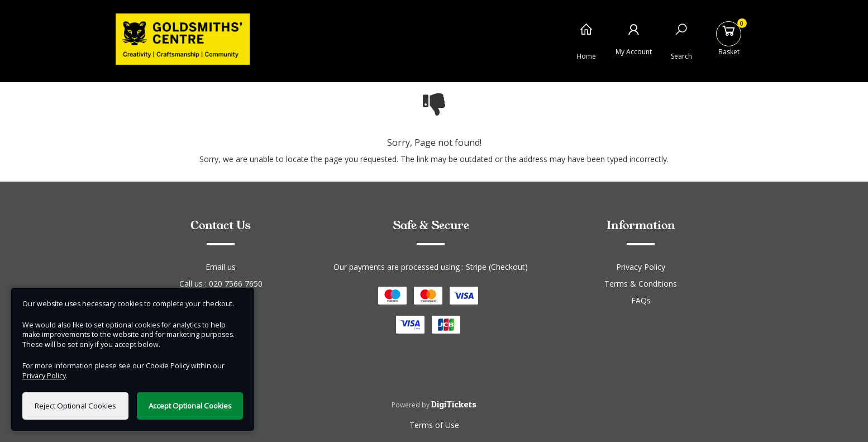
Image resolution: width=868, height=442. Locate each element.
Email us (221, 267)
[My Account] (634, 38)
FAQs (641, 300)
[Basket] (729, 38)
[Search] (681, 38)
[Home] (586, 38)
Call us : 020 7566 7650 (221, 284)
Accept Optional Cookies (190, 406)
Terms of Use (434, 425)
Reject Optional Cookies (75, 406)
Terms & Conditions (641, 284)
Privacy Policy (641, 267)
